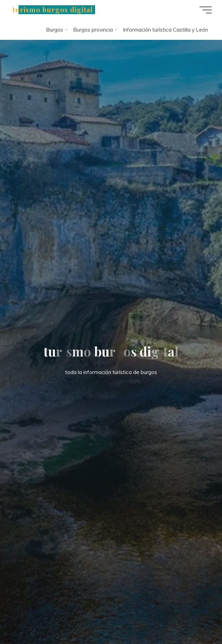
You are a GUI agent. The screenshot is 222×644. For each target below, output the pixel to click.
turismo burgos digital (53, 10)
